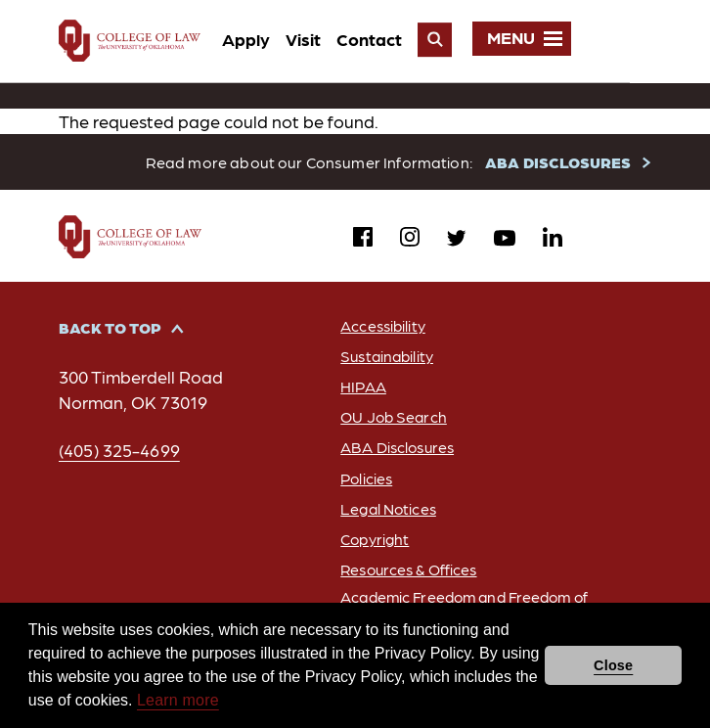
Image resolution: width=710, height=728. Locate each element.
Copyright (371, 539)
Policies (363, 478)
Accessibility (379, 326)
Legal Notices (385, 508)
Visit (375, 39)
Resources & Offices (406, 569)
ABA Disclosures (395, 448)
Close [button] (613, 665)
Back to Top (110, 328)
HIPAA (359, 387)
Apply (317, 39)
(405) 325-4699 (120, 451)
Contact (441, 39)
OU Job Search (390, 417)
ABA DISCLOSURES (559, 162)
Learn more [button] (178, 700)
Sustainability (384, 357)
